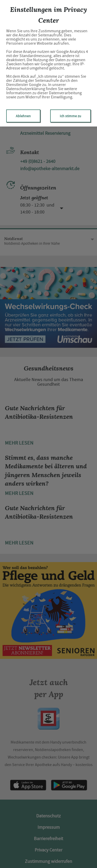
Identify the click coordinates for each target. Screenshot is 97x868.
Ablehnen (23, 116)
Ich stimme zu (70, 116)
